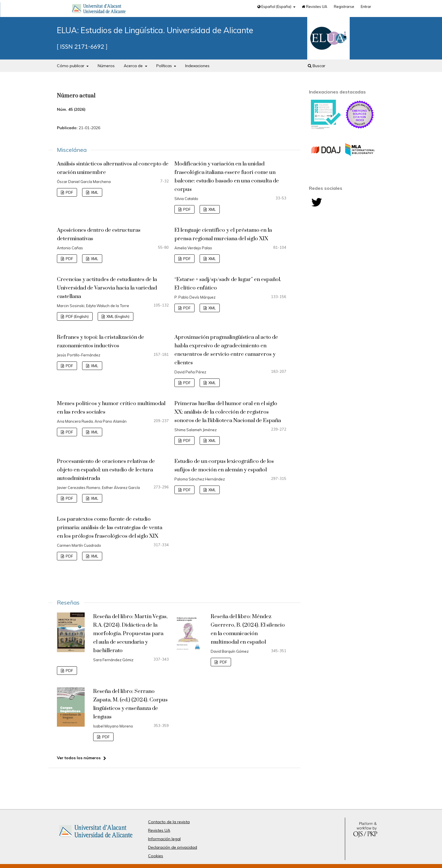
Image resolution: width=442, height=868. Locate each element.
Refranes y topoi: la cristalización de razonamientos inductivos (101, 342)
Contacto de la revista (169, 822)
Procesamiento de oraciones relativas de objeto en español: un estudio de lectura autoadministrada (106, 470)
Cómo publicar (71, 66)
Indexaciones (197, 66)
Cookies (156, 856)
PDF (69, 192)
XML (94, 192)
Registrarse (344, 7)
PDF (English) (77, 316)
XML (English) (118, 316)
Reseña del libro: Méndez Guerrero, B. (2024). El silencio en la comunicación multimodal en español (248, 629)
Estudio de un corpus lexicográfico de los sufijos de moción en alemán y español (224, 466)
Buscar (317, 66)
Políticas (165, 66)
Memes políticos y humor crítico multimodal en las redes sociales (111, 408)
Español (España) (275, 7)
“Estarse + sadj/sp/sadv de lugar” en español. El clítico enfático (228, 284)
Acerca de (134, 66)
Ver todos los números (79, 758)
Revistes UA (315, 7)
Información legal (164, 839)
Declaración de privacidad (173, 847)
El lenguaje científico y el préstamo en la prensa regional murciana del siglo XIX (223, 234)
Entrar (366, 7)
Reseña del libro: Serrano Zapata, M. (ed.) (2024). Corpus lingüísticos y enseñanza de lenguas (130, 704)
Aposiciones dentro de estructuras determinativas (99, 234)
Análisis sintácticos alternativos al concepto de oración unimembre (113, 168)
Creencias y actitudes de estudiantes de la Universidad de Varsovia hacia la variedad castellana (107, 288)
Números (106, 66)
